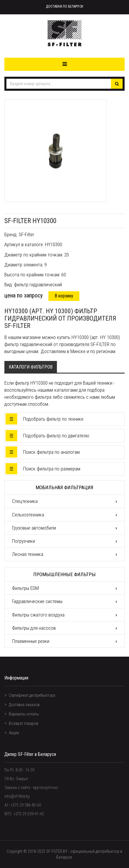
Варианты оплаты (24, 714)
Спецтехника (25, 501)
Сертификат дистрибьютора (32, 695)
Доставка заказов (24, 705)
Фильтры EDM (25, 588)
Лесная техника (28, 554)
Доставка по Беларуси (64, 6)
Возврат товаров (23, 723)
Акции (14, 733)
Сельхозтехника (28, 515)
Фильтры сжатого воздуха (38, 615)
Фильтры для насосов (34, 628)
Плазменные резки (31, 641)
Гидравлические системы (37, 601)
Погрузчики (23, 541)
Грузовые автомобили (34, 528)
